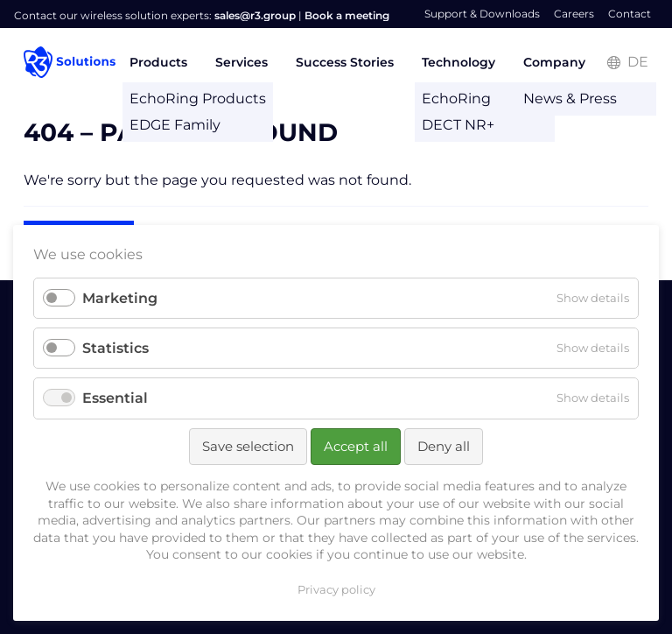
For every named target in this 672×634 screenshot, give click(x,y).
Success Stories (345, 62)
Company (554, 62)
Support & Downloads (482, 14)
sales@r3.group (255, 15)
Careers (574, 14)
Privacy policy (336, 589)
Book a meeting (347, 15)
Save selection (248, 446)
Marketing (120, 298)
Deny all (444, 446)
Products (158, 62)
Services (241, 62)
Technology (458, 62)
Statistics (115, 348)
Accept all (356, 446)
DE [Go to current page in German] (638, 62)
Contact (630, 14)
